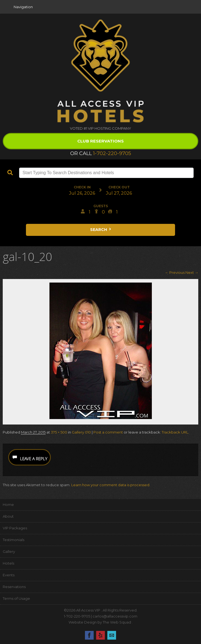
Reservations (14, 587)
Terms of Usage (16, 598)
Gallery (9, 551)
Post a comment (108, 432)
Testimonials (14, 540)
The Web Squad (117, 622)
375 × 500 (59, 432)
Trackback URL (175, 432)
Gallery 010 (81, 432)
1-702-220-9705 (112, 153)
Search (101, 230)
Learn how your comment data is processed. (111, 485)
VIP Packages (15, 528)
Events (9, 575)
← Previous (175, 272)
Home (8, 504)
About (8, 516)
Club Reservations (100, 141)
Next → (192, 272)
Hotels (8, 563)
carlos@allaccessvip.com (115, 616)
